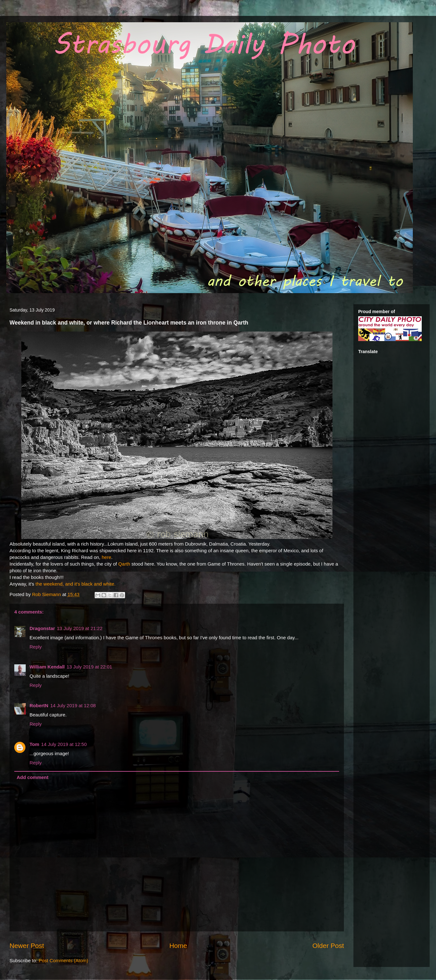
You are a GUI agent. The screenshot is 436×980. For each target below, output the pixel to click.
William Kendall (47, 667)
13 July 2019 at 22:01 (89, 667)
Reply (36, 647)
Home (178, 946)
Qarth (124, 564)
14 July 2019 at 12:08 (73, 705)
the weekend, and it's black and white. (76, 584)
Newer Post (27, 946)
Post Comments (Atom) (64, 960)
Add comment (33, 777)
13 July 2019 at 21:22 (80, 628)
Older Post (328, 946)
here (106, 557)
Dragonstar (42, 628)
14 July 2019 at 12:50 (64, 744)
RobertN (39, 705)
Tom (34, 744)
